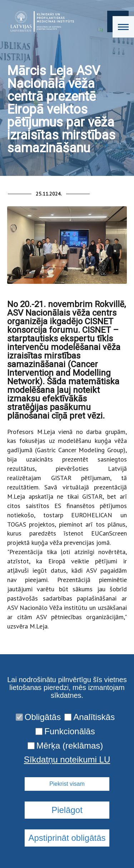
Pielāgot (67, 810)
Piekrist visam (67, 784)
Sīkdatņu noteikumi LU (67, 760)
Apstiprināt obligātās (67, 838)
